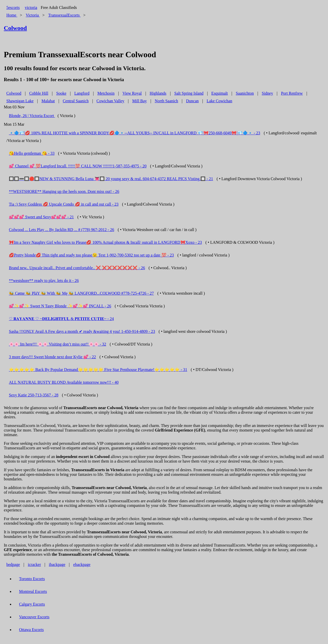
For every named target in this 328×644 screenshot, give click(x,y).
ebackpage (82, 564)
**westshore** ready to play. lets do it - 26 (44, 281)
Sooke (61, 93)
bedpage (13, 564)
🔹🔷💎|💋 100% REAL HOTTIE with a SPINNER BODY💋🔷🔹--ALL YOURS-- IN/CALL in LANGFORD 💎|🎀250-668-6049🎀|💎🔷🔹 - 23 (135, 133)
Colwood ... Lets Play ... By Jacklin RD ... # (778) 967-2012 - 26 (61, 230)
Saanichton (245, 93)
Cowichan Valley (110, 101)
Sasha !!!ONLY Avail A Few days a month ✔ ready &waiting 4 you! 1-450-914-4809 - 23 (82, 331)
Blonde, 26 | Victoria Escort (32, 116)
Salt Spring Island (189, 93)
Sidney (267, 93)
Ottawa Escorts (31, 630)
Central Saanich (76, 101)
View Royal (132, 93)
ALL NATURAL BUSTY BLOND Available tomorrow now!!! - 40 (64, 382)
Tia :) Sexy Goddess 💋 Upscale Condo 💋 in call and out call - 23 (64, 204)
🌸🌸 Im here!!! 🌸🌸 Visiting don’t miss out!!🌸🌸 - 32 (58, 344)
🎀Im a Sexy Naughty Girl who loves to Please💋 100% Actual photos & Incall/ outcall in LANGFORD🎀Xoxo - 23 (105, 242)
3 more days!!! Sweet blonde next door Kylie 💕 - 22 (52, 357)
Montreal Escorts (33, 591)
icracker (35, 564)
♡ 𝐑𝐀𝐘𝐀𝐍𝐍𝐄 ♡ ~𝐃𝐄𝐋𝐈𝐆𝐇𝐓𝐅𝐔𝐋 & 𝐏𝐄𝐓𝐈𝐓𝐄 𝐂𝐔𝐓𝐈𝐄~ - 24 (61, 319)
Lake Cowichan (219, 101)
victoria (31, 8)
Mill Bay (140, 101)
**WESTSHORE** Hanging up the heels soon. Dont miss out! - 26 (64, 191)
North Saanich (166, 101)
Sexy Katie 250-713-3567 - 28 (34, 395)
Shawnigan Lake (20, 101)
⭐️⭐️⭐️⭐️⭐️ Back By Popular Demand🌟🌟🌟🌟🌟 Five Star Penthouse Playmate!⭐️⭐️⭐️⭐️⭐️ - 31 (98, 370)
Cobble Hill (39, 93)
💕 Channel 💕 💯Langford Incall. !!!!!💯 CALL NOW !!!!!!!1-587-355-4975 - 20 (78, 166)
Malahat (48, 101)
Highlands (158, 93)
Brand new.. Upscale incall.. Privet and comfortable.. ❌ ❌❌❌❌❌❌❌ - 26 (77, 268)
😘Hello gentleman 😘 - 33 (32, 153)
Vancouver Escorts (34, 617)
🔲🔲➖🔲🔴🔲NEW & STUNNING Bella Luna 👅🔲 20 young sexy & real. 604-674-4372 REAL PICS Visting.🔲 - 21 (111, 179)
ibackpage (57, 564)
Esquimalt (220, 93)
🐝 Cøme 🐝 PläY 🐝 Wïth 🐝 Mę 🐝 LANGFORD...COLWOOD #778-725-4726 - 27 (81, 293)
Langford (82, 93)
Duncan (192, 101)
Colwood (14, 93)
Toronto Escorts (32, 579)
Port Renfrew (292, 93)
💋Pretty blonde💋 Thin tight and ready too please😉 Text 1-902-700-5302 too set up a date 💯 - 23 (91, 255)
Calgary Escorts (32, 604)
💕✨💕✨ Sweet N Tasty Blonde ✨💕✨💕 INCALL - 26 (60, 306)
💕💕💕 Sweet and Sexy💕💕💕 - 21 (41, 217)
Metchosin (106, 93)
